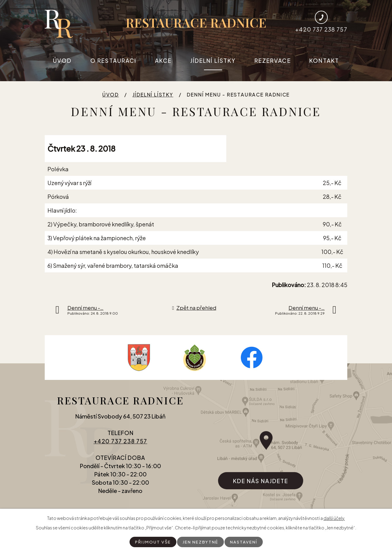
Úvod (62, 61)
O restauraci (113, 61)
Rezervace (273, 61)
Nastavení (244, 542)
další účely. (334, 518)
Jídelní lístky (213, 61)
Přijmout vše (152, 542)
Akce (163, 61)
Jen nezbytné (200, 542)
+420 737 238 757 (121, 445)
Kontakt (324, 61)
